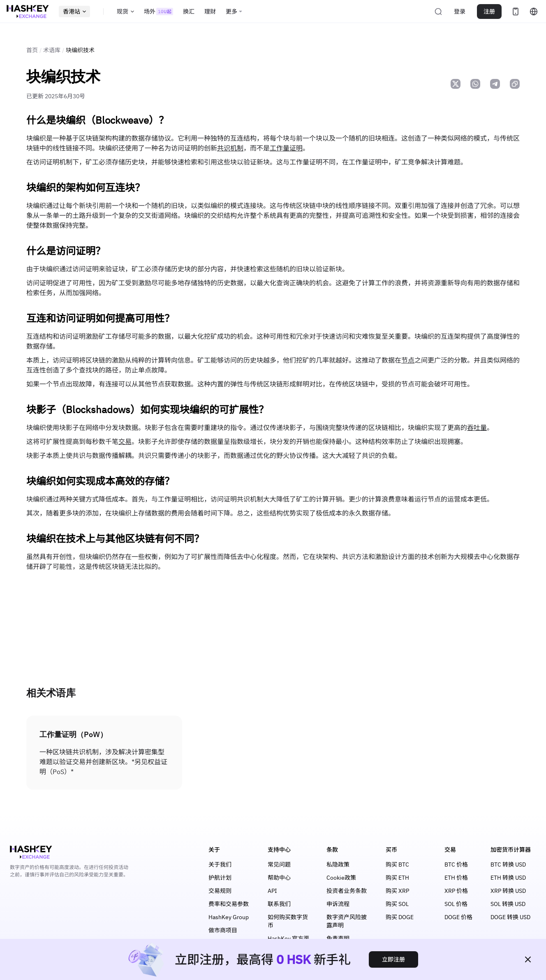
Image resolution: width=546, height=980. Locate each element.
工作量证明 (286, 148)
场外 (158, 12)
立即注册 (393, 959)
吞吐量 (477, 428)
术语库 (52, 50)
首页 (32, 50)
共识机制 (230, 148)
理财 (210, 12)
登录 (460, 12)
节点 (408, 360)
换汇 (189, 12)
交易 (125, 441)
